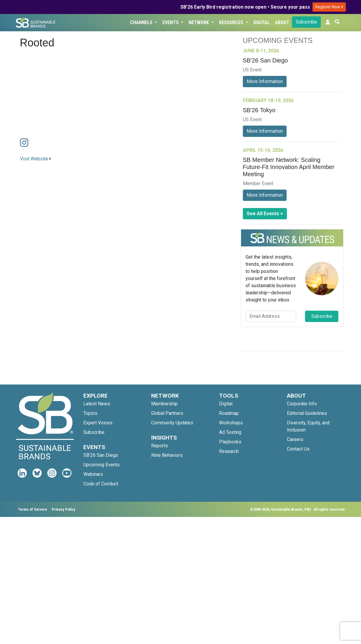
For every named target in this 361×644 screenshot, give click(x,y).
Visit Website (36, 159)
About (282, 22)
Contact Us (298, 449)
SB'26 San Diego (101, 455)
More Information (265, 81)
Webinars (93, 474)
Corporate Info (302, 404)
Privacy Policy (64, 509)
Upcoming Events (101, 465)
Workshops (231, 423)
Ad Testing (230, 432)
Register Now (329, 7)
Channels (142, 22)
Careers (295, 439)
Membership (164, 404)
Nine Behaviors (167, 455)
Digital (262, 22)
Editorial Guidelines (307, 413)
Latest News (97, 404)
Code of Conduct (101, 484)
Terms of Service (32, 509)
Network (199, 22)
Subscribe (306, 22)
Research (229, 451)
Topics (90, 413)
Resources (232, 22)
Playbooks (230, 442)
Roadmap (229, 413)
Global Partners (167, 413)
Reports (160, 446)
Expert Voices (98, 423)
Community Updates (172, 423)
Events (171, 22)
